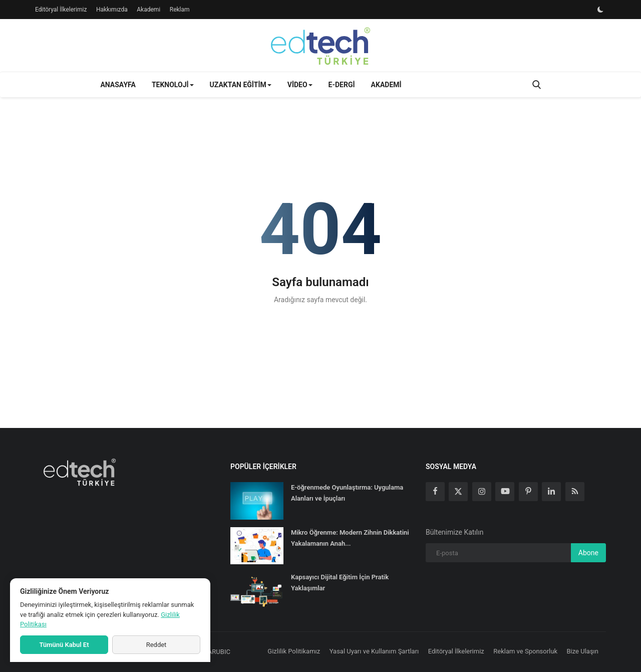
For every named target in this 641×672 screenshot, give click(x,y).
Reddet (156, 645)
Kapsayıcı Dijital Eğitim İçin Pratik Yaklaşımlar (340, 583)
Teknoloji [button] (173, 85)
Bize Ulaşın (583, 651)
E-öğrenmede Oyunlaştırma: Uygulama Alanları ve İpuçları (347, 493)
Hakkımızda (112, 10)
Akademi (148, 10)
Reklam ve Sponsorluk (525, 651)
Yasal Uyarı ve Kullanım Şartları (374, 651)
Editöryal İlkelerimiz (61, 10)
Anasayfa (118, 85)
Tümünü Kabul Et (64, 645)
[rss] (575, 492)
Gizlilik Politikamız (294, 651)
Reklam (180, 10)
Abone (588, 553)
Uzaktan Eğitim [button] (241, 85)
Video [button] (300, 85)
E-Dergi (342, 85)
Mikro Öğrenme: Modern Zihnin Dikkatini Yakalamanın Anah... (350, 538)
